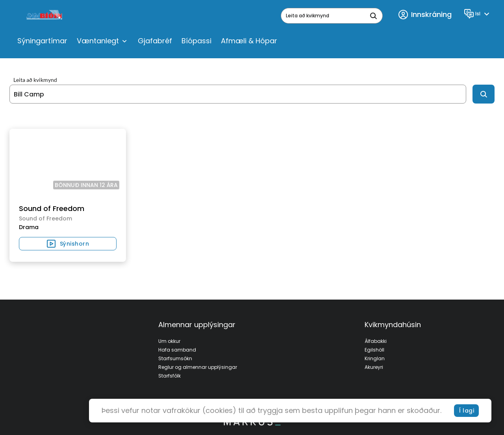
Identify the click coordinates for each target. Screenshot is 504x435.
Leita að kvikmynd (35, 80)
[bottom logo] (252, 424)
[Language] (478, 14)
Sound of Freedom (52, 208)
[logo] (45, 16)
